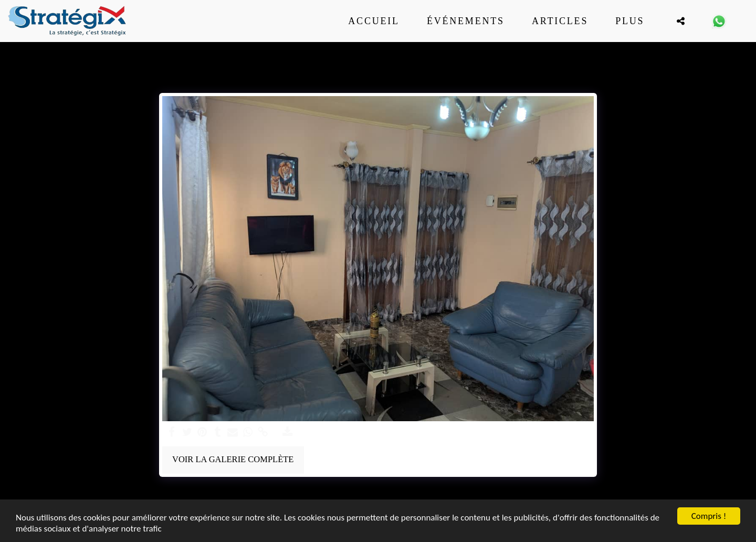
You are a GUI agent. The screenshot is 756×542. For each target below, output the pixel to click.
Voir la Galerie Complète (233, 459)
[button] (680, 21)
